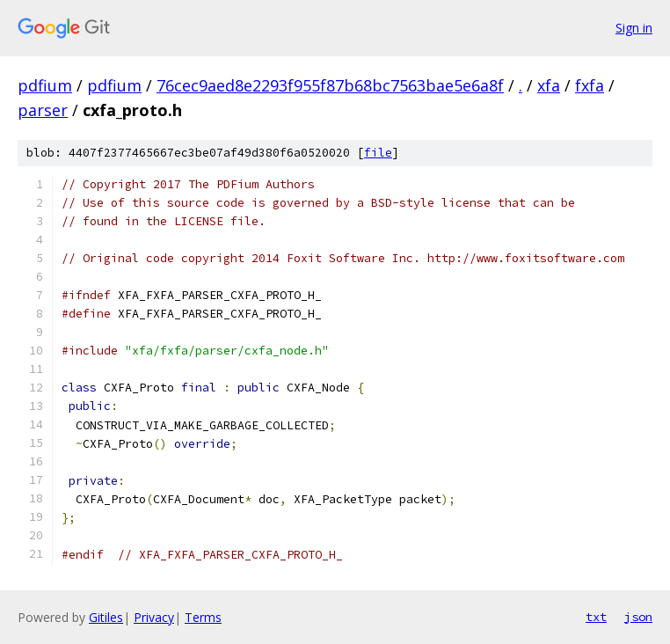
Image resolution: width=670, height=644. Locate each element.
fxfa (590, 85)
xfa (549, 85)
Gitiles (106, 617)
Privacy (154, 617)
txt (596, 617)
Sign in (634, 28)
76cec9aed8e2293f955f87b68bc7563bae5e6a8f (330, 85)
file (378, 153)
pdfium (45, 85)
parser (43, 110)
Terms (203, 617)
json (638, 617)
